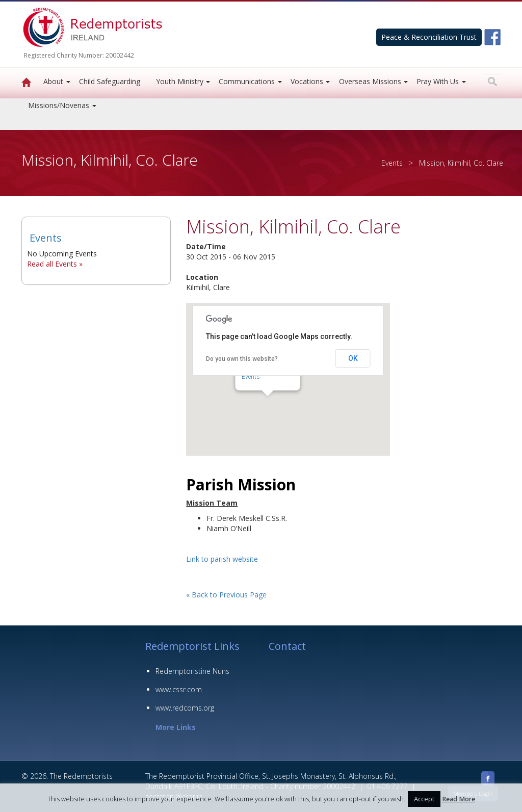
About (53, 81)
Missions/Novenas (59, 105)
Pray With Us (438, 81)
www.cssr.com (179, 689)
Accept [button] (424, 799)
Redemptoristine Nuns (192, 671)
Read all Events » (55, 264)
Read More (459, 799)
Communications (247, 81)
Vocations (307, 81)
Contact (287, 646)
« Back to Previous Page (226, 595)
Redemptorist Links (192, 646)
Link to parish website (222, 559)
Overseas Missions (370, 81)
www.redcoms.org (185, 708)
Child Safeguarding (110, 81)
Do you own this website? (242, 359)
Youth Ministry (180, 81)
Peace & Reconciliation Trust (429, 37)
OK (353, 358)
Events (392, 163)
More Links (176, 727)
